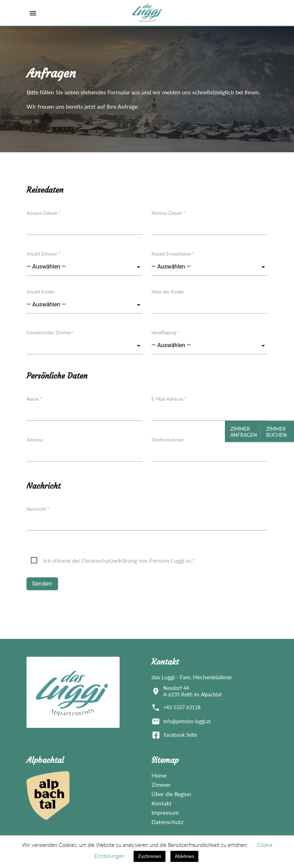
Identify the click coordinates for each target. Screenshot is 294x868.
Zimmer (161, 785)
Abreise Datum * (168, 213)
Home (159, 775)
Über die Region (171, 794)
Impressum (165, 812)
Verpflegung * (166, 332)
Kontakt (162, 803)
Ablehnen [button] (184, 856)
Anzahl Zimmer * (44, 254)
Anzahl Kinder (41, 292)
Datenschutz (167, 822)
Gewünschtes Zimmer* (50, 332)
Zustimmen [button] (150, 856)
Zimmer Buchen (274, 432)
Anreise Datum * (44, 213)
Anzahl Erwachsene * (173, 254)
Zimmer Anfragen (241, 432)
